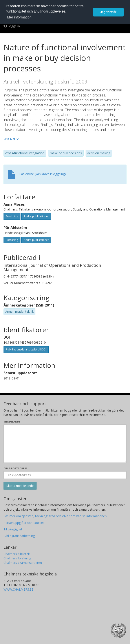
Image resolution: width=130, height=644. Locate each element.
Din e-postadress (16, 468)
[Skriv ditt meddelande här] (65, 444)
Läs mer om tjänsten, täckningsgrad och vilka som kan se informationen (55, 516)
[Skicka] (20, 486)
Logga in (12, 26)
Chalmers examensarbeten (23, 563)
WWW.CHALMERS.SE (18, 589)
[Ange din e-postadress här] (65, 475)
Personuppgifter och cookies (24, 523)
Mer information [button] (19, 17)
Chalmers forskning (17, 558)
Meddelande (12, 422)
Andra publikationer (36, 216)
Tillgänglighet (13, 529)
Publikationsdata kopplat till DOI (26, 349)
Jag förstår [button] (108, 12)
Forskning (12, 216)
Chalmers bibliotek (17, 554)
